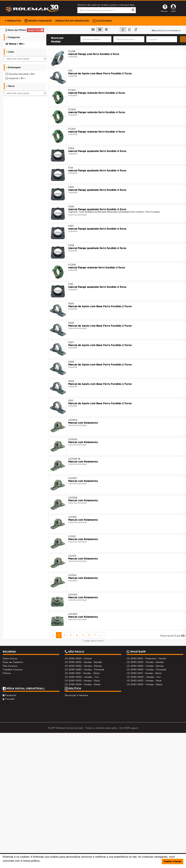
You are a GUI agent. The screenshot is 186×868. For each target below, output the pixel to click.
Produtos (13, 21)
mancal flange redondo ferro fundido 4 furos (97, 93)
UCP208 (73, 498)
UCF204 (73, 595)
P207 (71, 342)
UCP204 (73, 420)
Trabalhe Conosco (13, 670)
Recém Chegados (38, 21)
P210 (71, 401)
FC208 (72, 265)
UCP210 (72, 517)
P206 (71, 323)
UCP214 (72, 575)
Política (7, 673)
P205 (71, 304)
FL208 (72, 51)
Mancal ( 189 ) (15, 44)
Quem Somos (10, 659)
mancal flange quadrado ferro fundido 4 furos (97, 151)
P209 (71, 381)
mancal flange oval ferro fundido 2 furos (94, 54)
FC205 (72, 129)
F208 (71, 245)
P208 (71, 362)
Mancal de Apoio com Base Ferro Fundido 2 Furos (100, 73)
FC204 (72, 90)
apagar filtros (35, 30)
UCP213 (72, 556)
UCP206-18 (74, 459)
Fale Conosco (10, 666)
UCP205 (73, 439)
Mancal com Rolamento (83, 423)
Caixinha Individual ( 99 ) (20, 74)
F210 (71, 284)
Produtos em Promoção (72, 21)
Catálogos (102, 21)
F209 (71, 148)
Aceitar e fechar (173, 861)
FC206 (72, 109)
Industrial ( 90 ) (15, 78)
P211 (70, 71)
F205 (71, 187)
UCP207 (73, 478)
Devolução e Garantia (76, 695)
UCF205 (73, 614)
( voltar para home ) (93, 641)
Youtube (9, 699)
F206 (71, 206)
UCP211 (72, 536)
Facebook (9, 695)
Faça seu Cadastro (13, 662)
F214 (71, 168)
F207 (71, 226)
